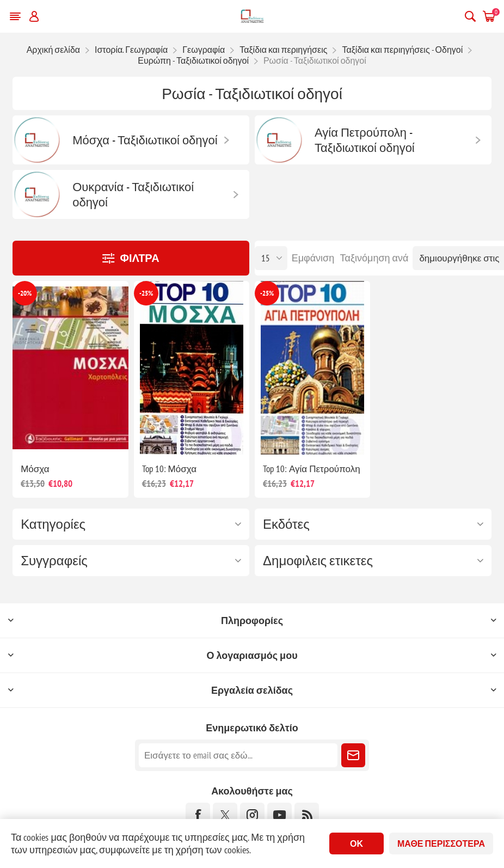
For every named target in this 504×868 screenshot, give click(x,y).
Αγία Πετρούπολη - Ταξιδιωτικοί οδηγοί (365, 140)
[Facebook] (198, 815)
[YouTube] (279, 815)
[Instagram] (252, 815)
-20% (25, 293)
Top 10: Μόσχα (169, 469)
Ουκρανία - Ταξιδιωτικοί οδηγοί (133, 194)
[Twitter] (225, 815)
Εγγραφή (353, 755)
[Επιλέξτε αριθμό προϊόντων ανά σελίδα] (271, 258)
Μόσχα (35, 469)
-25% (146, 293)
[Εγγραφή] (238, 755)
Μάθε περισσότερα (441, 843)
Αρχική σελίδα (53, 50)
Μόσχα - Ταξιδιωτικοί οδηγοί (145, 140)
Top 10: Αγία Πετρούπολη (312, 469)
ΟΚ (357, 843)
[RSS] (307, 815)
